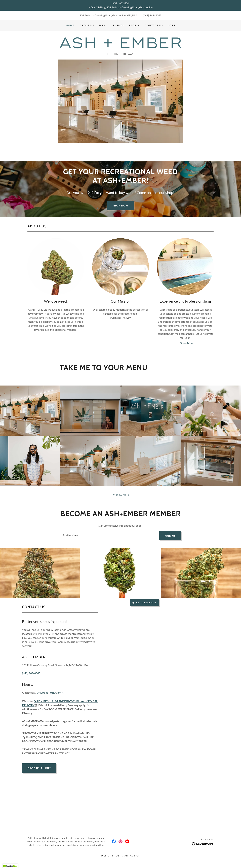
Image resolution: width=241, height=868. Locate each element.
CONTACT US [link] (154, 25)
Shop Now (120, 206)
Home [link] (70, 25)
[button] (134, 25)
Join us (170, 536)
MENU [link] (103, 25)
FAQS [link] (116, 856)
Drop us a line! (39, 768)
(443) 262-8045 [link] (31, 673)
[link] (120, 43)
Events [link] (118, 25)
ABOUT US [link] (87, 25)
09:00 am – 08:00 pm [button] (49, 693)
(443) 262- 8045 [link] (152, 15)
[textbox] (107, 536)
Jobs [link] (172, 25)
